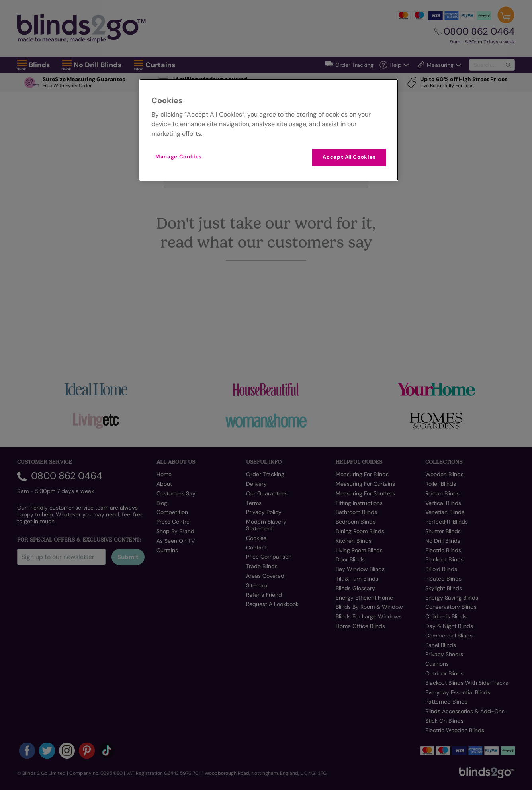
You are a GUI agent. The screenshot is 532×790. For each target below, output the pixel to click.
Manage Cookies (179, 157)
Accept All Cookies (349, 157)
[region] (269, 130)
